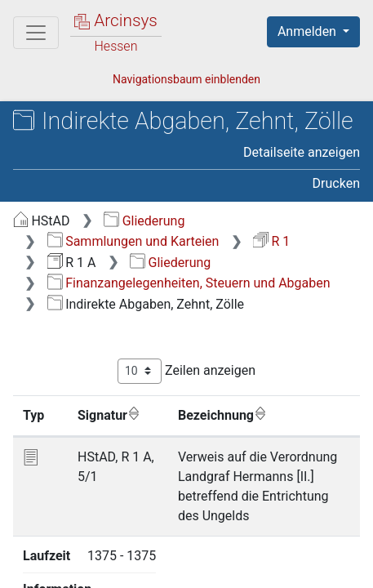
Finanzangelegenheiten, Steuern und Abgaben (189, 283)
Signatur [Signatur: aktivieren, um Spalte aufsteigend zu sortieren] (109, 415)
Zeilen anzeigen (186, 371)
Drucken (336, 183)
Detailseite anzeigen (302, 152)
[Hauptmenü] (36, 33)
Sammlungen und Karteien (133, 241)
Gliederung (144, 221)
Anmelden (309, 31)
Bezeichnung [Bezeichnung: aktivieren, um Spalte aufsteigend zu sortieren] (222, 415)
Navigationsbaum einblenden (186, 79)
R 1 (271, 241)
